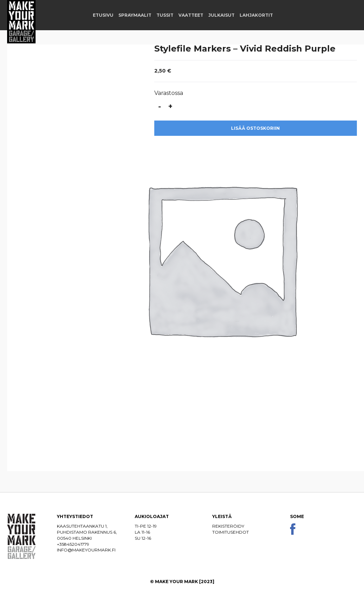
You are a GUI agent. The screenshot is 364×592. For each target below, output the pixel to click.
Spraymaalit (135, 15)
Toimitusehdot (231, 532)
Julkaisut (221, 15)
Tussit (165, 15)
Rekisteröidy (228, 526)
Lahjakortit (256, 15)
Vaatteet (191, 15)
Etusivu (103, 15)
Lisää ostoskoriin (255, 128)
